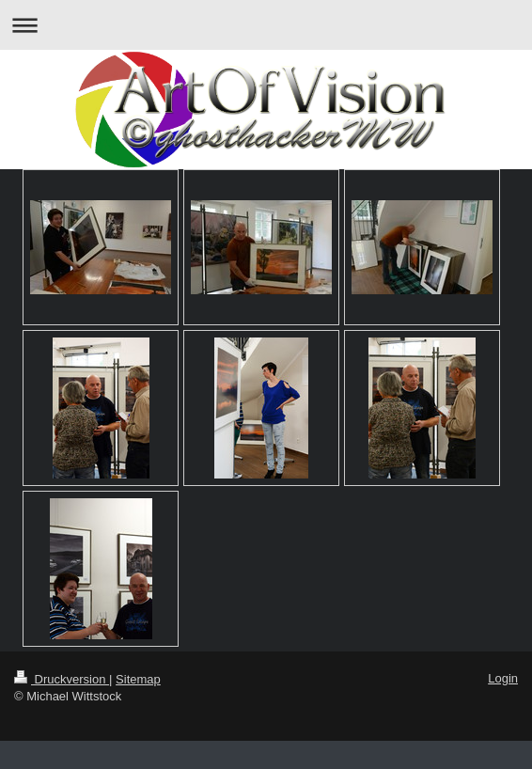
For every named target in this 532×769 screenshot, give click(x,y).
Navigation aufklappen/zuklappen (266, 25)
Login (503, 678)
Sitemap (138, 679)
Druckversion (62, 679)
